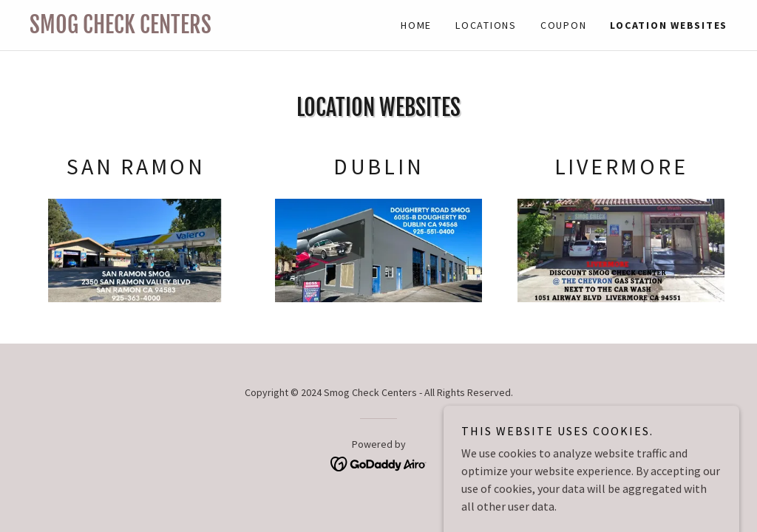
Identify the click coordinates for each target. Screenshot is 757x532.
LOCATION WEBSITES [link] (669, 25)
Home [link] (416, 25)
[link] (204, 29)
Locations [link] (486, 25)
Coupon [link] (564, 25)
